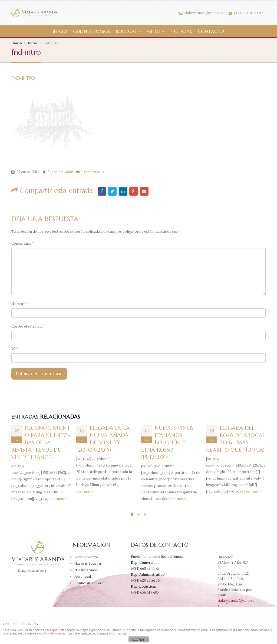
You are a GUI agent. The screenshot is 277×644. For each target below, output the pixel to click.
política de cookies (52, 633)
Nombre (20, 304)
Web (15, 349)
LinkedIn (124, 191)
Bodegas (126, 31)
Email (145, 191)
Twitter (113, 191)
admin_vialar (64, 172)
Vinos (154, 31)
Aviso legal (83, 577)
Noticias (181, 31)
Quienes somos (92, 31)
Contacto (211, 31)
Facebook (102, 191)
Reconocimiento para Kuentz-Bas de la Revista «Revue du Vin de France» (41, 443)
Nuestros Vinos (86, 571)
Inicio (60, 31)
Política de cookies (89, 584)
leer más (58, 499)
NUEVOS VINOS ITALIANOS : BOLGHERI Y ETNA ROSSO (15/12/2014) (167, 443)
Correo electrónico (29, 326)
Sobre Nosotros (87, 558)
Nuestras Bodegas (89, 564)
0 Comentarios (93, 172)
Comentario (23, 243)
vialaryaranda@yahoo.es (201, 13)
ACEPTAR (138, 640)
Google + (134, 191)
